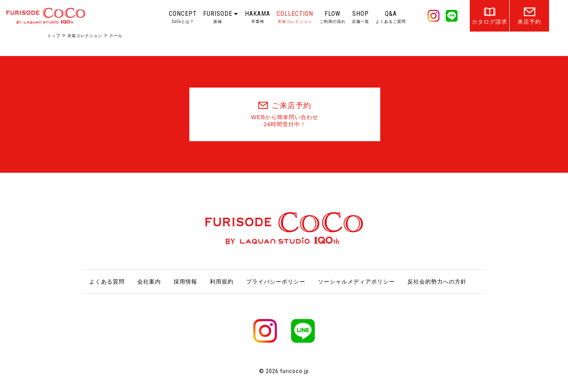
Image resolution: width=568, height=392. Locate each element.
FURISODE (218, 17)
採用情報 (185, 282)
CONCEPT (183, 17)
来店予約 (529, 22)
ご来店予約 (285, 115)
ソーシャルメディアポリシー (356, 282)
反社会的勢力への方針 (437, 282)
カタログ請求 (490, 22)
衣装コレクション (85, 36)
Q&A (391, 17)
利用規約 (222, 282)
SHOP (361, 17)
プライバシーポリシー (276, 282)
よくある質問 (107, 282)
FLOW (333, 17)
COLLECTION (295, 17)
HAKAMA (258, 17)
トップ (54, 36)
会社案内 (149, 282)
